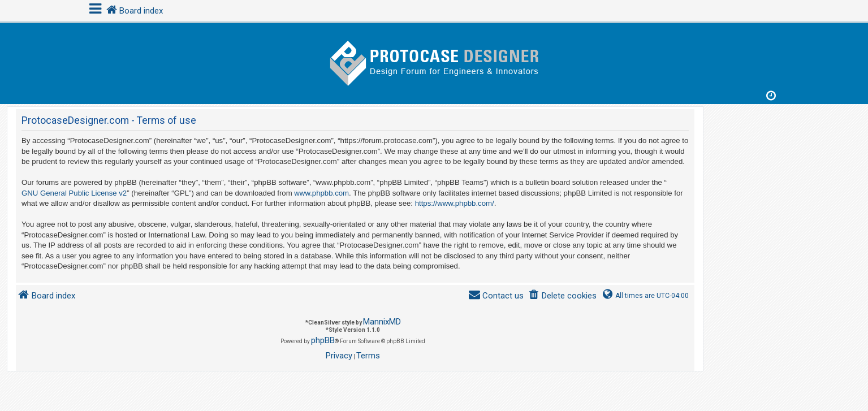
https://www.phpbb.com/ (455, 203)
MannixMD (382, 322)
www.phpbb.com (321, 193)
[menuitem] (562, 296)
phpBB (323, 340)
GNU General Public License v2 (74, 193)
